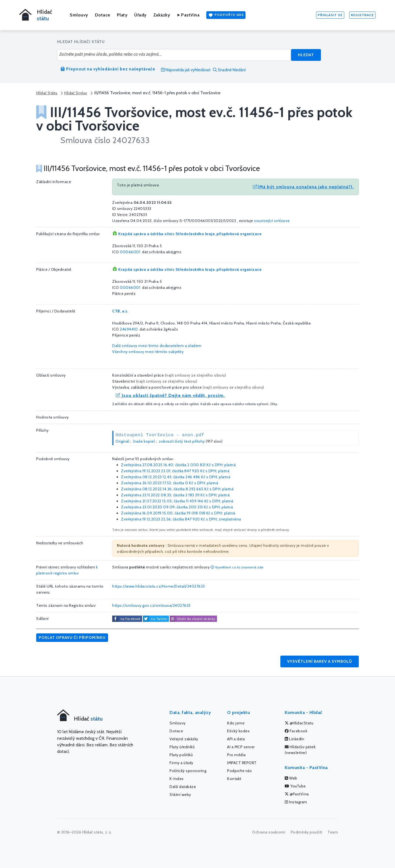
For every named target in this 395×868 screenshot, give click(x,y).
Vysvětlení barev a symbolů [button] (320, 661)
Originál (122, 441)
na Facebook (131, 619)
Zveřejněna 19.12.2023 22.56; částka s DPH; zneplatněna (181, 519)
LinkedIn (294, 739)
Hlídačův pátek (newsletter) (300, 750)
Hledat (306, 55)
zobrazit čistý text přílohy (182, 441)
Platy (122, 15)
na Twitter (159, 619)
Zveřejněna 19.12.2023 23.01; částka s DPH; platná (175, 471)
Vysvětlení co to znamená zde (237, 567)
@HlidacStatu (299, 723)
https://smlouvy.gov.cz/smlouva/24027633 (151, 605)
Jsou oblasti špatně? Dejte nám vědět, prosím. (170, 395)
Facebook (296, 731)
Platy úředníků (182, 747)
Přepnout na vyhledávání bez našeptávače (108, 69)
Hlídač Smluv (76, 93)
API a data (236, 739)
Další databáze (183, 787)
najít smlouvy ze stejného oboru (195, 375)
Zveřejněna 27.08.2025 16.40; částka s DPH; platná (178, 465)
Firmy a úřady (181, 763)
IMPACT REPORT (242, 763)
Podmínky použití (307, 832)
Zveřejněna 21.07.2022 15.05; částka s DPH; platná (177, 501)
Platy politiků (181, 755)
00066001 (130, 252)
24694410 (129, 329)
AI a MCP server (241, 747)
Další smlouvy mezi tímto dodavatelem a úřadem (157, 346)
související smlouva (272, 221)
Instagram (296, 802)
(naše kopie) (144, 441)
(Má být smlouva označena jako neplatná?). (303, 187)
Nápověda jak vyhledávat (186, 70)
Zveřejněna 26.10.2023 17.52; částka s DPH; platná (170, 483)
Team (333, 832)
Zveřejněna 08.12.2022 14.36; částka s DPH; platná (177, 489)
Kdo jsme (236, 723)
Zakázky (162, 15)
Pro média (236, 755)
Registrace (362, 15)
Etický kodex (238, 731)
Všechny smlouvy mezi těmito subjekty (148, 352)
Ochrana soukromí (269, 832)
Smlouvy (79, 15)
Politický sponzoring (188, 771)
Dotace (103, 15)
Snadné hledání (229, 70)
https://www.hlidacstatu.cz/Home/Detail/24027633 (159, 586)
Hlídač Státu (47, 93)
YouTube (295, 786)
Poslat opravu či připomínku (72, 638)
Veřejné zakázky (184, 739)
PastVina (188, 15)
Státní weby (180, 795)
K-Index (177, 779)
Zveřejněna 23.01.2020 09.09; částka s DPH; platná (177, 507)
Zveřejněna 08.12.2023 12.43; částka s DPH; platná (176, 477)
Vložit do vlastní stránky (193, 619)
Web (291, 778)
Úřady (140, 15)
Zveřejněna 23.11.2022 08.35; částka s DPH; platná (175, 495)
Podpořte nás (226, 15)
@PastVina (297, 794)
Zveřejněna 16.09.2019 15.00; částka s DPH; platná (178, 513)
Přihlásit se (330, 15)
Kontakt (234, 779)
